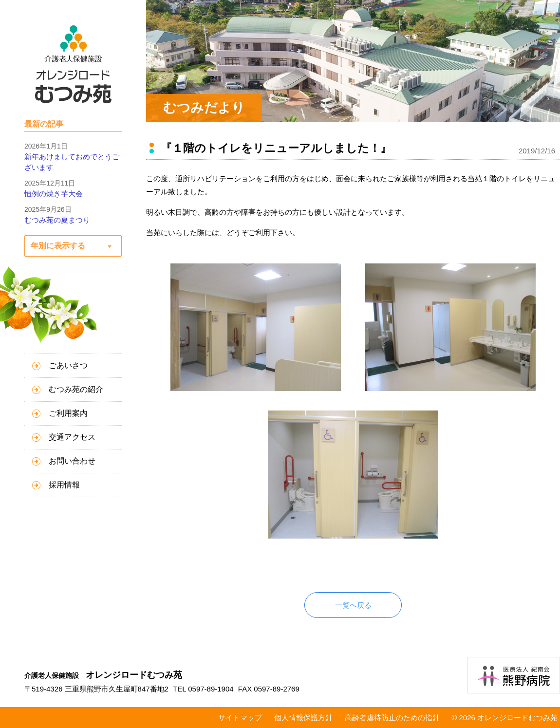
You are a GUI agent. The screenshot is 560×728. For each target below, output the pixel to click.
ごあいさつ (68, 365)
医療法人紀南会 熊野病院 (514, 675)
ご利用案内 (68, 413)
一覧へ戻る (353, 605)
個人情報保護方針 (303, 718)
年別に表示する (58, 246)
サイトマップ (240, 718)
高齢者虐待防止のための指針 (392, 718)
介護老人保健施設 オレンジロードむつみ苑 (73, 64)
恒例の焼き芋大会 (54, 194)
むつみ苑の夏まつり (57, 220)
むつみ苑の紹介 (76, 389)
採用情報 (64, 485)
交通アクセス (72, 437)
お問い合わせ (72, 461)
